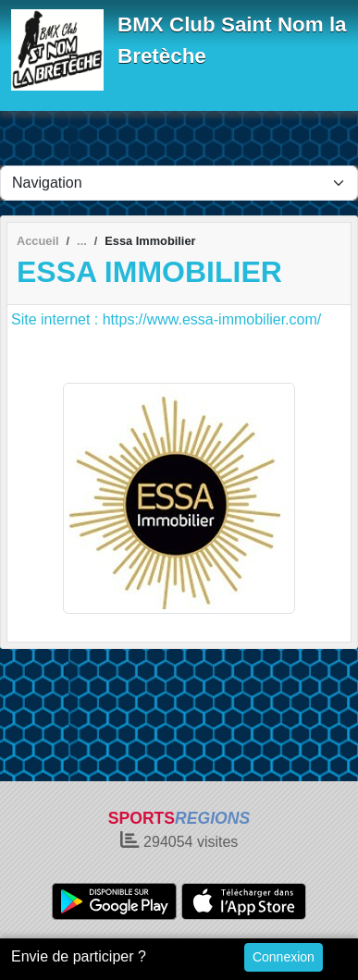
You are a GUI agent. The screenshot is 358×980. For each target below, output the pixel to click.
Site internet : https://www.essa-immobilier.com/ (166, 319)
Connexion (284, 957)
